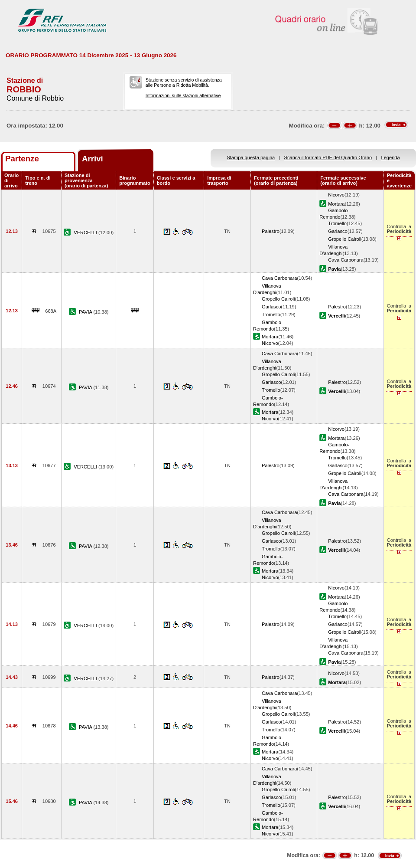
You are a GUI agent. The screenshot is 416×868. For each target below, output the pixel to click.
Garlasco (338, 231)
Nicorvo (336, 195)
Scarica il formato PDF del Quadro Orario (328, 157)
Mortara (336, 204)
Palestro (271, 231)
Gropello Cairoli (344, 239)
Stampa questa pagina (251, 157)
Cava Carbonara (346, 260)
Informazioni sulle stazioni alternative (183, 95)
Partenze (22, 159)
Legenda (391, 157)
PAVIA (86, 312)
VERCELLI (86, 233)
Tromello (337, 223)
